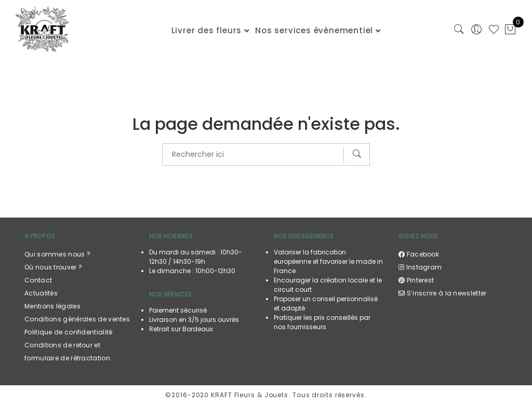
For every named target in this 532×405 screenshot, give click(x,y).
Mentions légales (52, 306)
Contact (38, 280)
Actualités (41, 293)
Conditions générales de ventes (77, 319)
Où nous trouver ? (53, 267)
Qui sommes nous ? (57, 254)
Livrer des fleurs (207, 30)
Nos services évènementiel (314, 30)
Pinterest (416, 280)
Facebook (419, 254)
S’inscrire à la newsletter (442, 293)
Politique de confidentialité (68, 332)
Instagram (420, 267)
